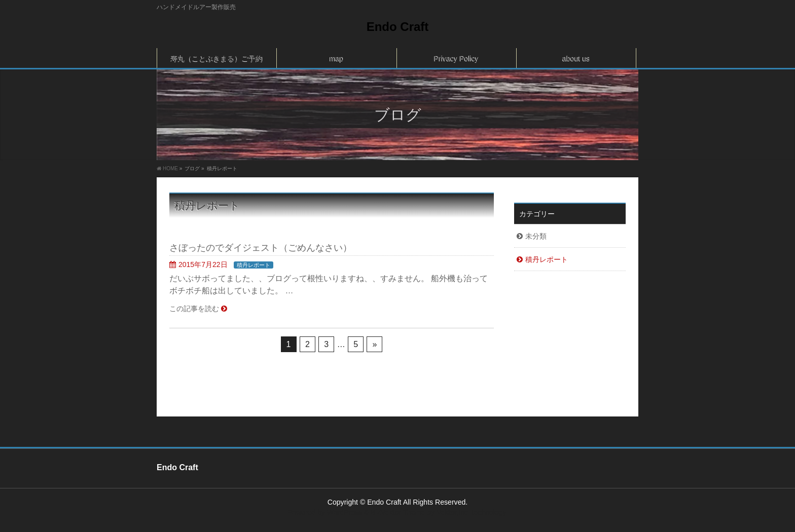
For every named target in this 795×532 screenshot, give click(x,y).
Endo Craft (398, 27)
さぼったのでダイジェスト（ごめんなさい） (261, 248)
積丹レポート (254, 265)
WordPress (345, 512)
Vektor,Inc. (453, 512)
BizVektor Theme (398, 512)
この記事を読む (194, 309)
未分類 (536, 236)
